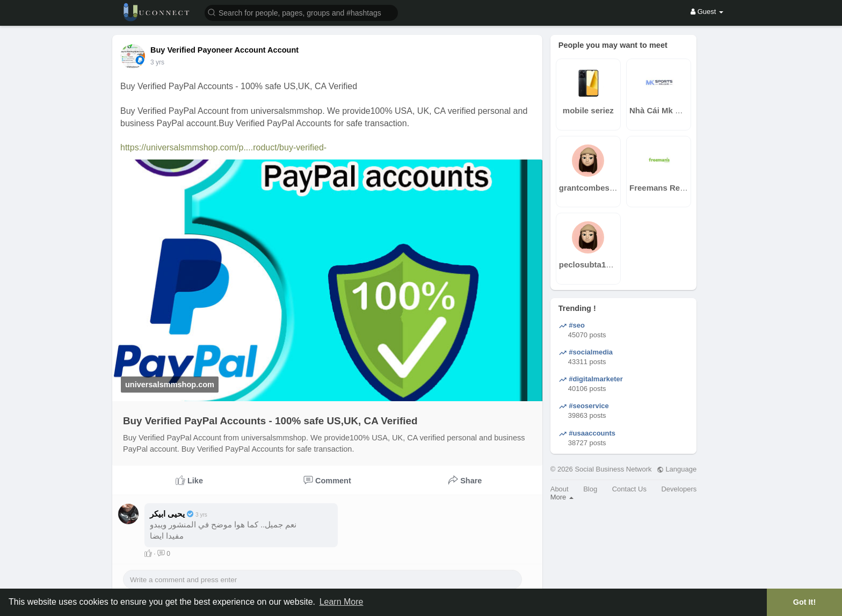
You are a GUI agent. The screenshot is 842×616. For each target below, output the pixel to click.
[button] (301, 12)
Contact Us (629, 489)
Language (677, 469)
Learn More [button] (342, 602)
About (560, 489)
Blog (590, 489)
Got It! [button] (804, 602)
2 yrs (157, 62)
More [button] (562, 497)
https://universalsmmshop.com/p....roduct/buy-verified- (223, 147)
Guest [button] (707, 12)
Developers (679, 489)
